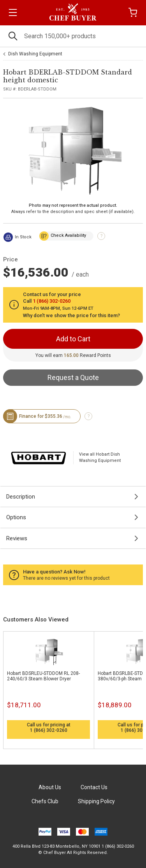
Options (16, 517)
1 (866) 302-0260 (49, 730)
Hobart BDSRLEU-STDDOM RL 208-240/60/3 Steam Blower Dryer (43, 676)
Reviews (17, 538)
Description (21, 497)
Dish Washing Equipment (35, 54)
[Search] (73, 36)
